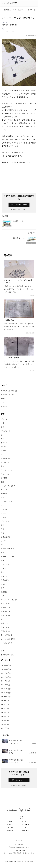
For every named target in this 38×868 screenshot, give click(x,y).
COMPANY (11, 824)
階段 (3, 561)
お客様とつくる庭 (7, 655)
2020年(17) (5, 716)
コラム (3, 403)
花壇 (3, 482)
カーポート (5, 462)
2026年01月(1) (6, 673)
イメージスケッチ (7, 557)
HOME (10, 821)
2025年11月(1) (6, 681)
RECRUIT (25, 824)
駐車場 (3, 451)
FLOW (24, 821)
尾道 (3, 572)
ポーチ (3, 513)
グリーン (5, 419)
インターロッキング (8, 486)
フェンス (4, 584)
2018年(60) (5, 724)
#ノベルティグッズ (8, 31)
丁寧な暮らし (6, 631)
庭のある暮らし (7, 604)
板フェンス (5, 627)
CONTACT (26, 830)
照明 (3, 588)
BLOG (24, 827)
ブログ (30, 10)
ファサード (5, 564)
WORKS (10, 827)
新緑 (3, 427)
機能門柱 (4, 592)
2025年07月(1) (6, 685)
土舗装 (3, 517)
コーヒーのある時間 (8, 639)
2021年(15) (5, 712)
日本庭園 (4, 478)
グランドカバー (7, 521)
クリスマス (5, 506)
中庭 (3, 533)
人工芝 (3, 454)
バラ (3, 545)
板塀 (3, 651)
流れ (3, 498)
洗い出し (4, 447)
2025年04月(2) (6, 689)
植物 (3, 423)
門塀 (3, 529)
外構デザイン (6, 623)
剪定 (3, 466)
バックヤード (6, 431)
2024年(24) (5, 701)
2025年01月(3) (6, 697)
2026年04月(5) (6, 665)
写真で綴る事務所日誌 (10, 25)
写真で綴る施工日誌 (8, 395)
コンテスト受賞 (7, 502)
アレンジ (4, 576)
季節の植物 (5, 580)
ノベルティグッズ (7, 509)
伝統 (3, 596)
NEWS (3, 399)
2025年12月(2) (6, 677)
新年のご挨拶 (6, 537)
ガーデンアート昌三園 (9, 600)
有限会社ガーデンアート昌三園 (14, 10)
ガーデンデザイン (7, 549)
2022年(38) (5, 708)
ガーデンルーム (7, 608)
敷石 (3, 439)
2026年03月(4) (6, 669)
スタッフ (4, 568)
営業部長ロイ (6, 458)
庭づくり (4, 619)
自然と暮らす (6, 615)
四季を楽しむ (6, 612)
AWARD (10, 830)
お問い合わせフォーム (19, 205)
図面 (3, 553)
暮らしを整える (7, 635)
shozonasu (5, 647)
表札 (3, 525)
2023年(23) (5, 705)
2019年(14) (5, 720)
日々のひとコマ (7, 643)
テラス (3, 541)
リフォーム (5, 474)
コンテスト (5, 490)
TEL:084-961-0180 (19, 850)
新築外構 (4, 494)
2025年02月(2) (6, 693)
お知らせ (4, 407)
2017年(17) (5, 728)
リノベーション (7, 470)
